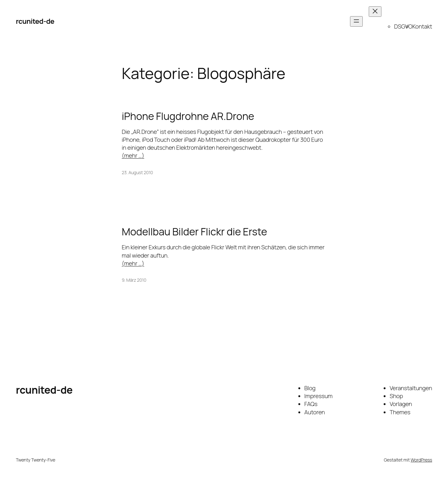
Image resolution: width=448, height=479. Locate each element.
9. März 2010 (134, 280)
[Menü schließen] (375, 12)
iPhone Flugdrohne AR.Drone (188, 116)
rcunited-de (35, 21)
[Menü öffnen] (356, 21)
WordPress (421, 460)
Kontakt (422, 26)
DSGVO (403, 26)
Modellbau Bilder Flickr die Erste (194, 232)
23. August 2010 (137, 172)
